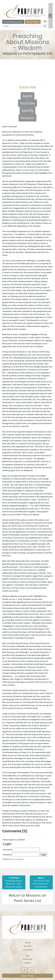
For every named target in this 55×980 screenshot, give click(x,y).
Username (21, 850)
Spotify (27, 110)
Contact (27, 963)
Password (21, 855)
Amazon (27, 118)
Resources (28, 959)
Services (27, 946)
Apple (27, 96)
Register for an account (13, 859)
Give (27, 956)
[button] (51, 16)
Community (27, 950)
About (27, 942)
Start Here (33, 22)
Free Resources (13, 22)
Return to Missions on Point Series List (27, 898)
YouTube (27, 103)
